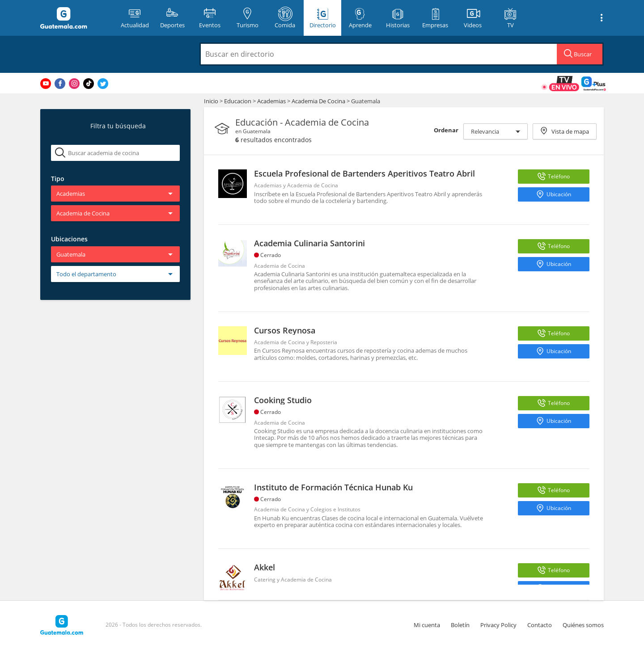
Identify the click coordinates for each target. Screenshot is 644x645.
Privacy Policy (498, 625)
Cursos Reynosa (285, 330)
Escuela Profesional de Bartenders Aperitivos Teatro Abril (364, 173)
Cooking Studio (283, 400)
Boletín (460, 625)
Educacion (238, 101)
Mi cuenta (427, 625)
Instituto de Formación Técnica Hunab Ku (333, 487)
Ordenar (446, 130)
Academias (272, 101)
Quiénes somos (583, 625)
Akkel (265, 567)
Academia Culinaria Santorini (309, 243)
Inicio (211, 101)
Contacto (540, 625)
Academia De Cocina (319, 101)
